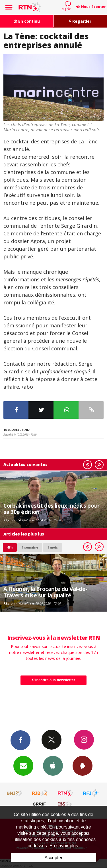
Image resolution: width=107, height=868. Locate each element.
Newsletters (23, 765)
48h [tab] (10, 547)
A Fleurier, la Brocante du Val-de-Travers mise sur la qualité (45, 592)
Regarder (80, 21)
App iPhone (53, 765)
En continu (27, 21)
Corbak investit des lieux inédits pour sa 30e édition (52, 509)
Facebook (20, 740)
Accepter (53, 858)
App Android (83, 765)
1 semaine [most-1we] (30, 547)
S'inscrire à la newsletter (53, 680)
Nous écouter (93, 7)
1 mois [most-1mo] (53, 547)
